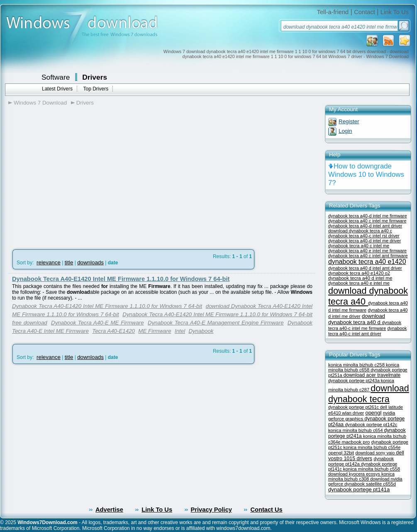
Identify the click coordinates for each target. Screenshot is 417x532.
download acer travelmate (372, 375)
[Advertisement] (78, 175)
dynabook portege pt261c (354, 407)
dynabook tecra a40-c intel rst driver (364, 236)
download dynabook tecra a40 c (360, 231)
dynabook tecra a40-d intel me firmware (368, 216)
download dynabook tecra (369, 394)
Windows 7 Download (40, 103)
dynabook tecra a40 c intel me (359, 246)
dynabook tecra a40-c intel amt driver (367, 331)
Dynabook (201, 331)
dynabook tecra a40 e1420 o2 (359, 273)
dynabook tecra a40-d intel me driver (365, 241)
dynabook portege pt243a (355, 381)
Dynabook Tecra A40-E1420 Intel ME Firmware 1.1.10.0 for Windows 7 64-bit (121, 279)
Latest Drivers (57, 89)
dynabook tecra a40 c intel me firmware (367, 221)
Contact (365, 12)
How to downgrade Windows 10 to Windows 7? (366, 174)
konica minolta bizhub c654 (356, 430)
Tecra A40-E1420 (113, 331)
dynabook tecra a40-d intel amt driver (365, 226)
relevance (49, 262)
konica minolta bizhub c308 (361, 476)
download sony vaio (376, 453)
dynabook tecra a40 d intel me (360, 278)
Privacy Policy (211, 510)
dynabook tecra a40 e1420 (367, 262)
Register (349, 121)
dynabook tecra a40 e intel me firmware (367, 251)
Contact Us (266, 510)
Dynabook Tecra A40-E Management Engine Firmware (216, 323)
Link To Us (395, 12)
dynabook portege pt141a (359, 489)
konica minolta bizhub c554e (372, 447)
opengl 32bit (341, 453)
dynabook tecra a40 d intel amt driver (365, 268)
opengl (373, 413)
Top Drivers (96, 89)
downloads (90, 262)
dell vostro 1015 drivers (366, 456)
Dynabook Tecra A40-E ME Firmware (98, 323)
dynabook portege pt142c (371, 425)
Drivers (95, 77)
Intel (180, 331)
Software (56, 77)
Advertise (109, 510)
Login (345, 131)
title (69, 262)
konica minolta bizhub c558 (372, 469)
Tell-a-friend (333, 12)
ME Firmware (155, 331)
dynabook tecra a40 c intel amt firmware (368, 256)
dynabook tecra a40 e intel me (359, 283)
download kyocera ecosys (355, 474)
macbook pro (356, 442)
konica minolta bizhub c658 (364, 367)
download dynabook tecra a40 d (357, 319)
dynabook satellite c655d (370, 484)
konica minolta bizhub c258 (357, 365)
